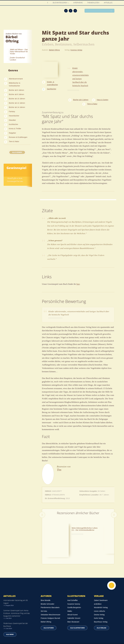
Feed (66, 11)
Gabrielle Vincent (74, 601)
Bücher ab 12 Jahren (17, 103)
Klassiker (12, 120)
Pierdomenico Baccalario (50, 590)
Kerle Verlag (99, 601)
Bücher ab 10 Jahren (17, 99)
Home (48, 3)
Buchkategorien (60, 3)
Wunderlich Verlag (101, 590)
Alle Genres (17, 152)
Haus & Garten (103, 100)
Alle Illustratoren (77, 611)
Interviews (78, 3)
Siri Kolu (44, 594)
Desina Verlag (99, 598)
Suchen (112, 11)
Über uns (92, 635)
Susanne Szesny (74, 587)
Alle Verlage (101, 611)
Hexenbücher (14, 116)
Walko (70, 594)
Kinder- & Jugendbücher (52, 83)
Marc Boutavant (73, 605)
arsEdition (98, 587)
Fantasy (12, 111)
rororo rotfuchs (99, 594)
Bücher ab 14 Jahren (17, 107)
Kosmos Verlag (76, 50)
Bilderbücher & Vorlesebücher (15, 84)
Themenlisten (93, 3)
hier (78, 284)
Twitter (75, 11)
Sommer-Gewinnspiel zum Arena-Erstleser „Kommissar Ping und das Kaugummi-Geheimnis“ (17, 596)
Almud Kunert (72, 598)
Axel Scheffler (73, 583)
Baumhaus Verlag (101, 605)
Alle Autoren (49, 611)
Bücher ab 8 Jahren (16, 94)
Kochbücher (14, 124)
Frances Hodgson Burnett (50, 601)
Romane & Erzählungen (18, 137)
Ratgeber (12, 133)
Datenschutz (9, 631)
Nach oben (112, 568)
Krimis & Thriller (15, 129)
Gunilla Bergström (74, 590)
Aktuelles (108, 3)
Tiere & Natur (14, 141)
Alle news (10, 617)
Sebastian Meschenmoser (50, 598)
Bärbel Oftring (54, 50)
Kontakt (82, 635)
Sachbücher (52, 89)
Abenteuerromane (16, 79)
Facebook (71, 11)
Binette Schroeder (47, 587)
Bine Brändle (46, 583)
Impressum (8, 634)
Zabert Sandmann (101, 583)
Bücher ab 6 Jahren (16, 90)
